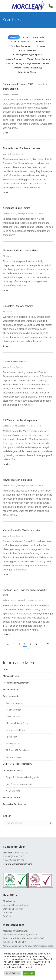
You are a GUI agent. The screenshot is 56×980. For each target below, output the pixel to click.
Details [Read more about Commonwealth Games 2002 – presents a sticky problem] (6, 133)
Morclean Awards (11, 690)
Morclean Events (11, 676)
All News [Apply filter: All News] (41, 46)
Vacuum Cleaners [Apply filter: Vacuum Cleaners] (14, 59)
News (6, 669)
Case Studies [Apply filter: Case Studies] (39, 37)
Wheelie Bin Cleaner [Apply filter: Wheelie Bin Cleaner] (28, 72)
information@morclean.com (18, 864)
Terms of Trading (14, 703)
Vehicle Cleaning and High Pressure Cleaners (22, 214)
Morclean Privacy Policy (17, 723)
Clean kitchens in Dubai (15, 362)
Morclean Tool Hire (12, 798)
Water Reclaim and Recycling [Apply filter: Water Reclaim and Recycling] (28, 68)
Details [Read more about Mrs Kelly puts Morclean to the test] (6, 192)
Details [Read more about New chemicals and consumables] (6, 290)
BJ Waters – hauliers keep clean (20, 420)
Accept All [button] (29, 973)
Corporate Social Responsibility (18, 764)
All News (7, 256)
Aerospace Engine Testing (17, 208)
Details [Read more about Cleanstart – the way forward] (6, 346)
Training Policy (13, 744)
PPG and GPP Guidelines (17, 750)
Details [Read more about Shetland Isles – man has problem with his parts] (6, 635)
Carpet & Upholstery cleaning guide (22, 777)
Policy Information (12, 696)
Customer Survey (14, 757)
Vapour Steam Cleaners (13, 154)
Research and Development (16, 683)
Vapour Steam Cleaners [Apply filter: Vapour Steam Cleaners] (39, 59)
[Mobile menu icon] (5, 6)
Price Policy (11, 737)
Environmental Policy (16, 730)
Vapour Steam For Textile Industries (22, 530)
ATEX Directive (13, 791)
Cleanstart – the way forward (18, 306)
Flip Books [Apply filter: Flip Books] (39, 42)
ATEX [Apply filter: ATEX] (25, 37)
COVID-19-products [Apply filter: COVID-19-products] (20, 42)
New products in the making (17, 480)
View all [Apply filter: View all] (14, 37)
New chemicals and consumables (20, 250)
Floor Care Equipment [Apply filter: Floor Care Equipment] (21, 46)
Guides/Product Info (12, 771)
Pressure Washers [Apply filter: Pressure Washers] (28, 50)
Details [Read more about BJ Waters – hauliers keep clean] (6, 464)
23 (48, 644)
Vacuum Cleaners (10, 94)
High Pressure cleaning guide (20, 784)
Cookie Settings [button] (12, 973)
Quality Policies (13, 717)
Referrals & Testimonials (15, 804)
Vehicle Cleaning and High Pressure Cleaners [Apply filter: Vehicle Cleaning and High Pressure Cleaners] (28, 63)
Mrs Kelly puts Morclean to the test (21, 148)
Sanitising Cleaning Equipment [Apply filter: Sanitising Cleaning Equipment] (28, 55)
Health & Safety (13, 710)
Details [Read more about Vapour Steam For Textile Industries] (6, 574)
